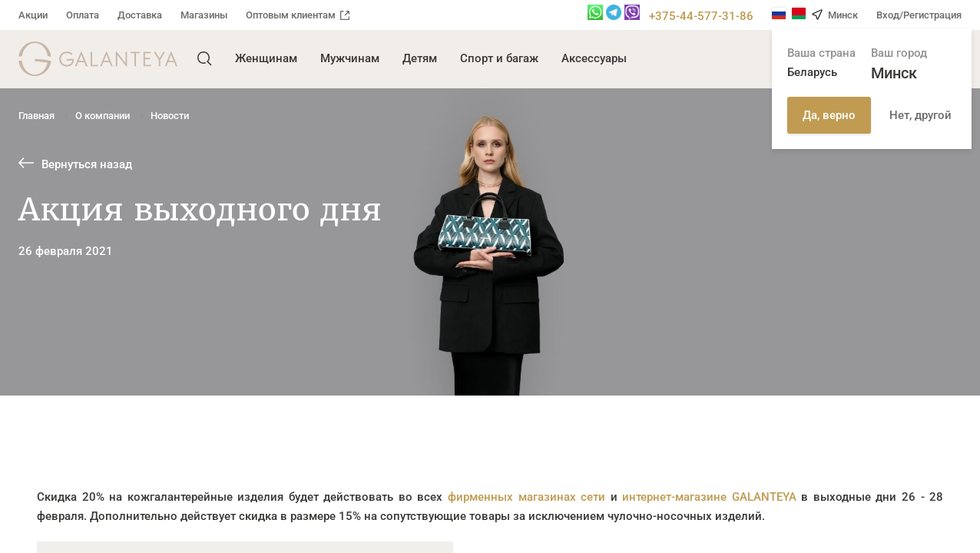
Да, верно (829, 115)
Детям (420, 58)
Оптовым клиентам (298, 15)
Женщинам (266, 58)
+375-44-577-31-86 (701, 16)
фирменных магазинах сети (526, 497)
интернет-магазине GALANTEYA (709, 497)
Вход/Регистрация (919, 15)
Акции (33, 15)
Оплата (83, 15)
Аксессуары (594, 58)
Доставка (140, 15)
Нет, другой (920, 115)
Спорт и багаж (499, 58)
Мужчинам (350, 58)
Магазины (204, 15)
